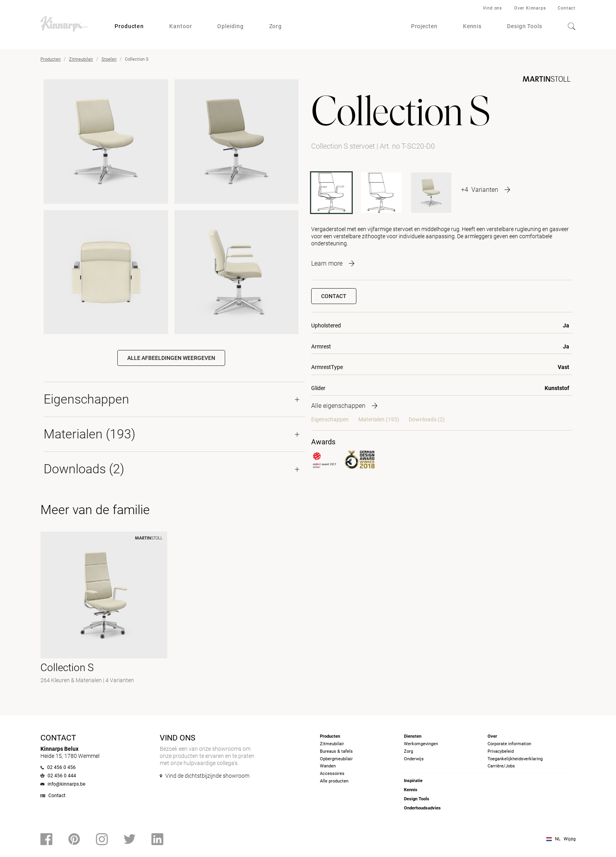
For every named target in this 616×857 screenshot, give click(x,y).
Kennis (472, 26)
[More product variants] (486, 189)
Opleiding (230, 26)
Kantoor (181, 26)
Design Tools (525, 26)
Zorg (276, 26)
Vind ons (493, 8)
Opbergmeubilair (336, 759)
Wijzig (570, 839)
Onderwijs (414, 759)
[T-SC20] (381, 193)
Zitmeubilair (81, 59)
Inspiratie (413, 781)
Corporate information (509, 744)
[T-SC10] (431, 193)
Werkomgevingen (421, 744)
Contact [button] (334, 296)
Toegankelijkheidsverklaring (515, 759)
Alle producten (334, 781)
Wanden (328, 766)
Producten (129, 26)
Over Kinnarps (530, 8)
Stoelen (109, 59)
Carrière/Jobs (501, 766)
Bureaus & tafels (336, 751)
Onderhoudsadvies (422, 808)
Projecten (424, 26)
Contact (567, 8)
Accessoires (332, 774)
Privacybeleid (501, 751)
